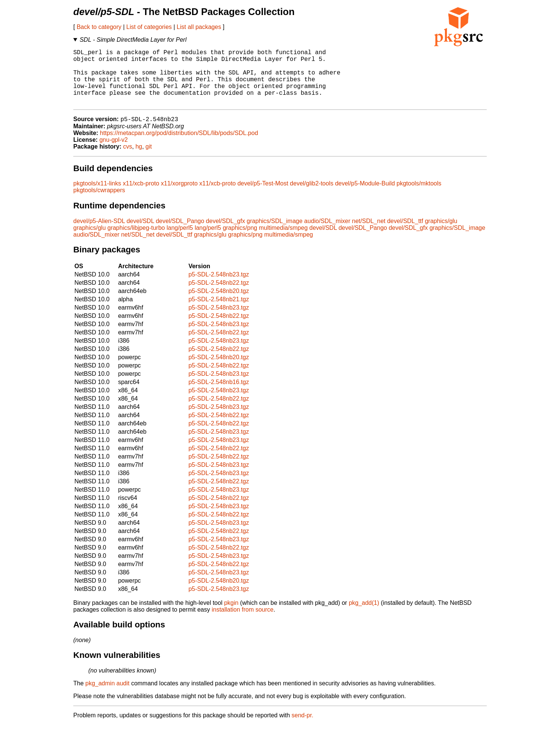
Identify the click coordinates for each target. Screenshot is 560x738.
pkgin (231, 616)
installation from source (243, 623)
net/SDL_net (369, 234)
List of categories (149, 27)
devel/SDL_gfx (226, 234)
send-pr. (303, 728)
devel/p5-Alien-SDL (99, 234)
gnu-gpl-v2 (114, 153)
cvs (128, 160)
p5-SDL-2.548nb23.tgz (219, 288)
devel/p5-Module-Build (365, 197)
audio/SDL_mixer (327, 234)
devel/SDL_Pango (180, 234)
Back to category (99, 27)
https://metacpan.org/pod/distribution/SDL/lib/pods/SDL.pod (179, 146)
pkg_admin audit (107, 696)
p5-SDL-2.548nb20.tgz (219, 304)
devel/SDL (140, 234)
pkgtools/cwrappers (99, 203)
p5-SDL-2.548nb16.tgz (219, 395)
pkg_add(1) (364, 616)
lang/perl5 (180, 241)
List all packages (199, 27)
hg (139, 160)
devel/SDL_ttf (405, 234)
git (149, 160)
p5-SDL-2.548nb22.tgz (219, 296)
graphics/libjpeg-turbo (136, 241)
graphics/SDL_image (275, 234)
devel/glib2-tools (312, 197)
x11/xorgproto (179, 197)
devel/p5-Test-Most (263, 197)
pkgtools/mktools (419, 197)
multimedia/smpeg (283, 241)
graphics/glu (441, 234)
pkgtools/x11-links (97, 197)
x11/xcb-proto (141, 197)
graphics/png (240, 241)
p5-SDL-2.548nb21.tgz (219, 312)
